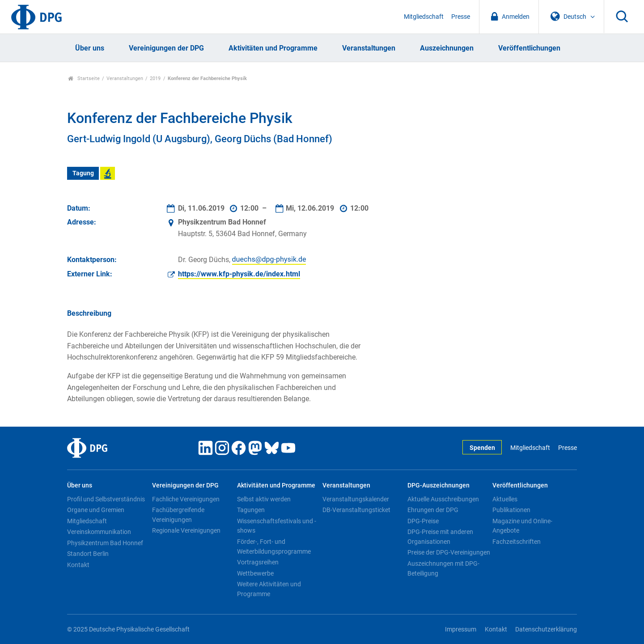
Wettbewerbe (255, 573)
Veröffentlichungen (529, 48)
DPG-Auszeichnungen (439, 485)
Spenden (482, 448)
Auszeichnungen (447, 48)
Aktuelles (505, 499)
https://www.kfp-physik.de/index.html (239, 274)
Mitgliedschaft (424, 17)
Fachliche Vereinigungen (186, 499)
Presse (461, 17)
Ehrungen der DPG (433, 510)
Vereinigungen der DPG (166, 48)
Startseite (84, 78)
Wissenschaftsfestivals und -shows (277, 526)
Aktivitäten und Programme (273, 48)
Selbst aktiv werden (264, 499)
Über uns (90, 48)
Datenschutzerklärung (546, 629)
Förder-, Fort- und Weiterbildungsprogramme (274, 547)
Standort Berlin (88, 554)
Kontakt (78, 565)
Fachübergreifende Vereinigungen (178, 515)
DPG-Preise (423, 521)
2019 (155, 78)
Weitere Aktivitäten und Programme (269, 589)
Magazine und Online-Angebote (522, 526)
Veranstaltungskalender (356, 499)
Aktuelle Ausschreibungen (443, 499)
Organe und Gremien (96, 510)
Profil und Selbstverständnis (106, 499)
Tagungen (251, 510)
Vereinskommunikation (99, 532)
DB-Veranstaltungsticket (356, 510)
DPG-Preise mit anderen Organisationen (440, 537)
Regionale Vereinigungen (186, 530)
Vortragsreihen (258, 562)
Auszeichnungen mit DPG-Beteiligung (443, 568)
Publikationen (511, 510)
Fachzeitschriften (517, 542)
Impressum (461, 629)
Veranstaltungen (369, 48)
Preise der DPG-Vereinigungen (449, 552)
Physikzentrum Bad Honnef (105, 543)
